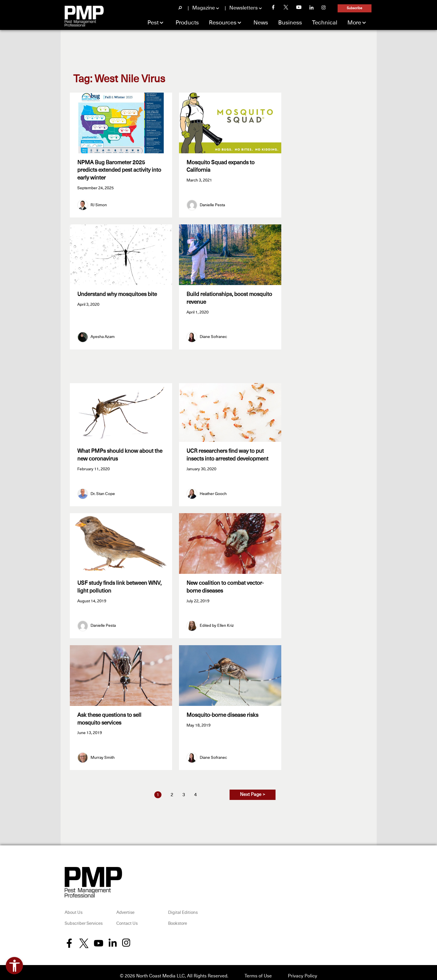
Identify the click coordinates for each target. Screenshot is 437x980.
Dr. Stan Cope (103, 490)
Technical (325, 23)
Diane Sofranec (213, 334)
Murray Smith (103, 751)
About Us (74, 906)
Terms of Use (258, 969)
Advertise (125, 906)
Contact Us (127, 917)
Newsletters (243, 8)
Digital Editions (183, 906)
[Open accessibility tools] (14, 966)
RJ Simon (99, 203)
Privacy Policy (303, 969)
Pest (153, 23)
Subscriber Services (84, 917)
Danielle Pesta (212, 203)
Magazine (204, 8)
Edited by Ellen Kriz (217, 621)
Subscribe (355, 8)
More (354, 23)
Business (290, 23)
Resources (223, 23)
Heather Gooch (213, 490)
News (261, 23)
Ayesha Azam (103, 334)
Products (187, 23)
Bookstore (178, 917)
